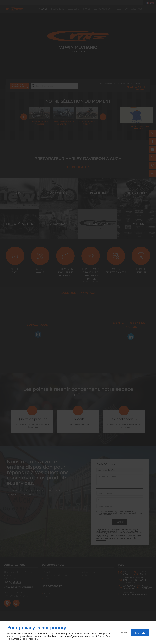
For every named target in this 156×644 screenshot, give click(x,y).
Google (23, 639)
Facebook (32, 639)
